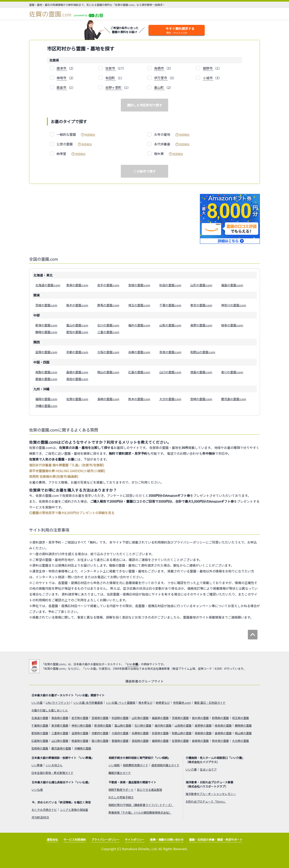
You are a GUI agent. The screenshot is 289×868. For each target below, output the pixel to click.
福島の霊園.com (232, 285)
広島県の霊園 (40, 741)
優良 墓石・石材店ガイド (210, 703)
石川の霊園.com (108, 325)
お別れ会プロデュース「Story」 (206, 801)
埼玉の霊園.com (139, 305)
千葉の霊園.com (170, 305)
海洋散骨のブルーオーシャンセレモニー (211, 794)
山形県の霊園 (140, 718)
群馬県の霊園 (220, 718)
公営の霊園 (74, 144)
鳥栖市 (159, 68)
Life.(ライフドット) (58, 703)
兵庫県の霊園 (140, 733)
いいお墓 (132, 664)
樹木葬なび (146, 703)
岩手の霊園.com (108, 285)
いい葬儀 (37, 765)
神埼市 (62, 78)
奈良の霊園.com (170, 352)
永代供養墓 (172, 144)
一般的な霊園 (76, 134)
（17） (116, 68)
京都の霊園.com (77, 352)
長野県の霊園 (203, 725)
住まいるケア (208, 769)
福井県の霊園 (163, 725)
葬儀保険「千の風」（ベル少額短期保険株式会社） (140, 812)
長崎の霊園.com (108, 399)
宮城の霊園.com (139, 285)
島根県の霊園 (223, 733)
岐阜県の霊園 (223, 725)
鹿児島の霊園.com (234, 399)
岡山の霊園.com (108, 372)
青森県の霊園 (60, 718)
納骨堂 (71, 154)
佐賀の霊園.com (77, 399)
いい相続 (114, 765)
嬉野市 (208, 68)
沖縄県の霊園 (83, 748)
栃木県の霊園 (200, 718)
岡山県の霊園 (243, 733)
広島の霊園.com (139, 372)
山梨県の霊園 (183, 725)
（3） (163, 68)
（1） (212, 68)
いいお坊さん (54, 765)
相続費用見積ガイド (135, 765)
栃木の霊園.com (77, 305)
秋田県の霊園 (120, 718)
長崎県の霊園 (200, 741)
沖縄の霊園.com (46, 406)
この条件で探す (144, 171)
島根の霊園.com (77, 372)
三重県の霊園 (60, 733)
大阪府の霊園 (120, 733)
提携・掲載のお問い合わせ (167, 840)
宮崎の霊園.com (201, 399)
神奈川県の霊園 (81, 725)
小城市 (208, 78)
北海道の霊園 (40, 718)
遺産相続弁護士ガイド (165, 765)
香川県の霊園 (100, 741)
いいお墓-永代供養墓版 (88, 703)
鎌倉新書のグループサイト (145, 681)
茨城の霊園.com (46, 305)
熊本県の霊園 (220, 741)
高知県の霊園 (140, 741)
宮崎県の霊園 (40, 748)
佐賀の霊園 (50, 14)
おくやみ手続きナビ (44, 810)
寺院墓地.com (182, 703)
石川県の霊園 (143, 725)
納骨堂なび (163, 703)
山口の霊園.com (170, 372)
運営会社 (52, 840)
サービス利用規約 (75, 840)
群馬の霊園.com (108, 305)
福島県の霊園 (160, 718)
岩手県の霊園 (80, 718)
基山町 (159, 87)
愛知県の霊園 (40, 733)
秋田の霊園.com (170, 285)
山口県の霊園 (60, 741)
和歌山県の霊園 (182, 733)
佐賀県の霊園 (180, 741)
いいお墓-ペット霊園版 (121, 703)
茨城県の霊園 (180, 718)
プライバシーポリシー (105, 840)
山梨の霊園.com (170, 325)
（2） (66, 68)
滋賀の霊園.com (46, 352)
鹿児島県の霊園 (61, 748)
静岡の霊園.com (46, 332)
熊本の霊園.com (139, 399)
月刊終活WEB (40, 817)
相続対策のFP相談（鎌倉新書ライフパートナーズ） (141, 805)
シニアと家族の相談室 (74, 810)
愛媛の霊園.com (46, 379)
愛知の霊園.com (77, 332)
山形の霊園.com (201, 285)
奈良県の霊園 (160, 733)
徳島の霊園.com (201, 372)
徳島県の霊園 (80, 741)
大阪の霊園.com (108, 352)
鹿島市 (62, 87)
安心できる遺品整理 (150, 790)
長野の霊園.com (201, 325)
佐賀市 (111, 68)
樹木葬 (169, 154)
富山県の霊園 (123, 725)
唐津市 (62, 68)
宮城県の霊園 (100, 718)
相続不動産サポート (121, 790)
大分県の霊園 (240, 741)
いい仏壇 (37, 790)
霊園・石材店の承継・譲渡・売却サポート (216, 840)
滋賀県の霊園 (80, 733)
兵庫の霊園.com (139, 352)
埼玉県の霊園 (240, 718)
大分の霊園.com (170, 399)
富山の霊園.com (77, 325)
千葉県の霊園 (40, 725)
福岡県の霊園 (160, 741)
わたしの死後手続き (121, 797)
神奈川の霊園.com (234, 305)
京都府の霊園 (100, 733)
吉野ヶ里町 (114, 87)
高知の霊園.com (77, 379)
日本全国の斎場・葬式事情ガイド (52, 773)
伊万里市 (161, 78)
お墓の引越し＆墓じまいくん (50, 710)
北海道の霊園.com (48, 285)
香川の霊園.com (232, 372)
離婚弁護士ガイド (120, 773)
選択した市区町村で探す (144, 105)
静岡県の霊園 (243, 725)
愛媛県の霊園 (120, 741)
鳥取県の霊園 (203, 733)
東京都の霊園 (60, 725)
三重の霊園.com (108, 332)
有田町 (111, 78)
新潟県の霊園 (103, 725)
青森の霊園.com (77, 285)
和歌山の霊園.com (203, 352)
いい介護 (191, 769)
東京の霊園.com (201, 305)
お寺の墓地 (172, 134)
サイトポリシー (135, 840)
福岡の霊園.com (46, 399)
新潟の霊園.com (46, 325)
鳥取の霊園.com (46, 372)
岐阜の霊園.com (232, 325)
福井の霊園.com (139, 325)
